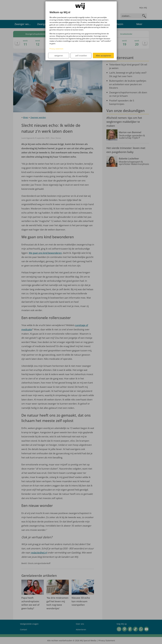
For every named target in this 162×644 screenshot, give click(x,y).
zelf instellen (81, 56)
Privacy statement (56, 49)
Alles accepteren (103, 56)
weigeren (59, 56)
